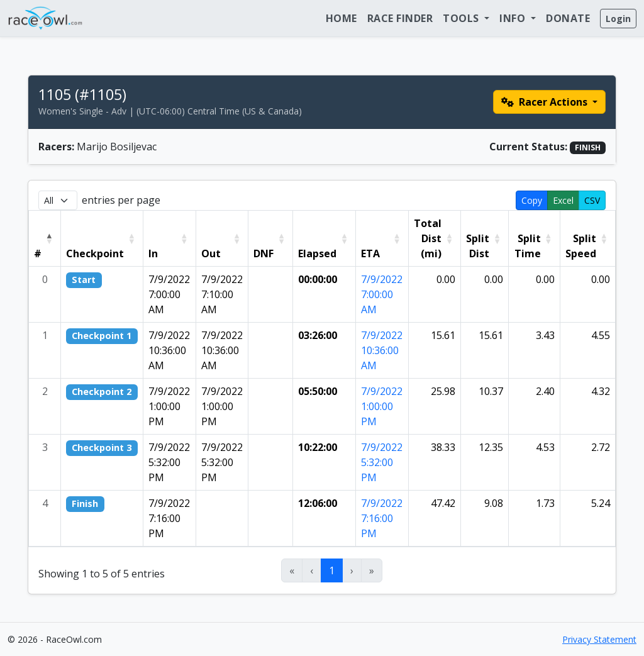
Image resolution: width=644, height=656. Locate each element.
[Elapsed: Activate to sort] (325, 239)
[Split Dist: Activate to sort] (485, 239)
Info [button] (514, 18)
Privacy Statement (599, 639)
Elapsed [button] (317, 253)
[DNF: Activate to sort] (271, 239)
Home (341, 18)
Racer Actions (546, 102)
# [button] (38, 253)
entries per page (121, 200)
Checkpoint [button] (95, 253)
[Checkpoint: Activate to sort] (102, 239)
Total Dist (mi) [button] (428, 238)
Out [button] (211, 253)
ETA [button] (370, 253)
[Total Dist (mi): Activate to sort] (434, 239)
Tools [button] (462, 18)
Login (618, 19)
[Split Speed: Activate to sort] (587, 239)
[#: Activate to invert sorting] (45, 239)
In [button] (153, 253)
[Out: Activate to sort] (222, 239)
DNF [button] (264, 253)
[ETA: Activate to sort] (382, 239)
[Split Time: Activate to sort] (534, 239)
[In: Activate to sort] (170, 239)
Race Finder (400, 18)
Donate (568, 18)
